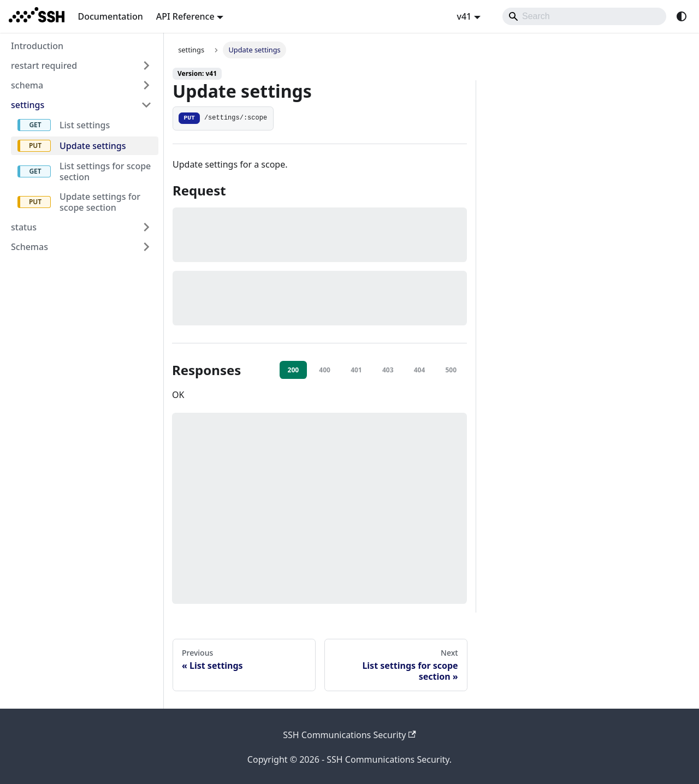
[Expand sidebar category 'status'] (146, 227)
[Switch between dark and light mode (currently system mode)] (682, 16)
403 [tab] (388, 370)
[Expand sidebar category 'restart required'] (146, 66)
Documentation (110, 16)
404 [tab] (420, 370)
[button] (81, 247)
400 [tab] (325, 370)
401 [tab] (356, 370)
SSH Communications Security (349, 735)
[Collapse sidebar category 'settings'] (146, 105)
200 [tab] (294, 370)
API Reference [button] (185, 16)
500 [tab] (451, 370)
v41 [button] (464, 16)
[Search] (584, 16)
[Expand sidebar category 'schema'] (146, 85)
